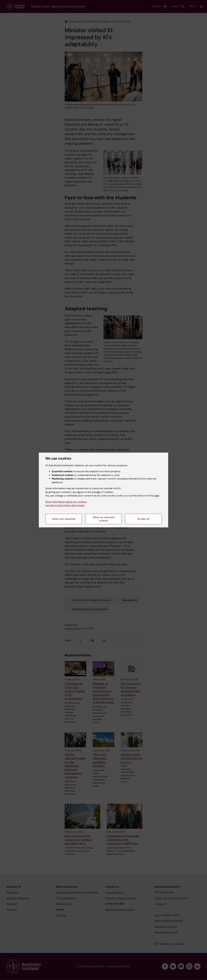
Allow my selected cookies (104, 519)
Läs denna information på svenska (65, 505)
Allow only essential (64, 519)
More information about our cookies (66, 502)
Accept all (143, 519)
